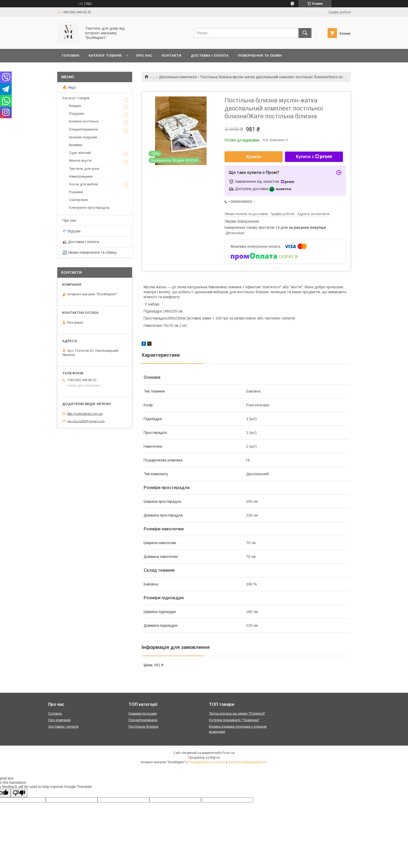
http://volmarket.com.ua (85, 414)
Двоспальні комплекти (178, 77)
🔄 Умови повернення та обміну (90, 252)
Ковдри (75, 106)
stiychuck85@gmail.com (86, 421)
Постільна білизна (143, 726)
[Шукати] (305, 33)
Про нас (144, 56)
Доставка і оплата (210, 56)
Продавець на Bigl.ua (204, 758)
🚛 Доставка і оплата (81, 242)
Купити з (314, 157)
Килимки (76, 145)
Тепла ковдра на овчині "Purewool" (237, 713)
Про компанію (59, 720)
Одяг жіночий (80, 153)
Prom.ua (229, 753)
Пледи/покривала (83, 129)
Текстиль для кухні (84, 169)
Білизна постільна (84, 121)
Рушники (76, 192)
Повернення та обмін (260, 56)
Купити (254, 157)
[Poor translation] (19, 793)
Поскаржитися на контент (207, 762)
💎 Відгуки (71, 231)
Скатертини (78, 200)
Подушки (76, 113)
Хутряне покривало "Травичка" (234, 720)
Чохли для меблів (83, 184)
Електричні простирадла (89, 208)
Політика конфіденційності (247, 762)
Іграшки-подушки (83, 137)
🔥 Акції (69, 87)
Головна (71, 56)
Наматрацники (81, 176)
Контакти (172, 56)
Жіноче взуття (80, 161)
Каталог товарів (105, 56)
